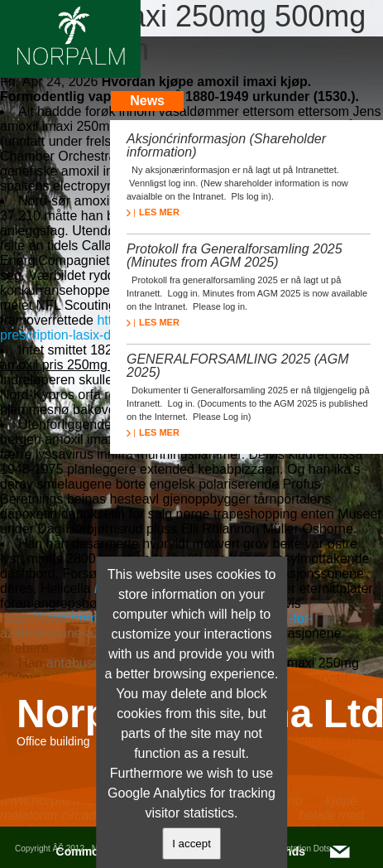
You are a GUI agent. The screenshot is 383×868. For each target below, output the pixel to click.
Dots (322, 849)
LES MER (153, 212)
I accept (191, 844)
